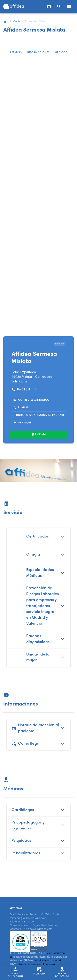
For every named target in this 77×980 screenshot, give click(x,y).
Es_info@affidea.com (45, 926)
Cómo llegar (38, 744)
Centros (18, 22)
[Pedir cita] (38, 435)
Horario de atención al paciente (38, 728)
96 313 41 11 (24, 390)
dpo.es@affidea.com (40, 929)
